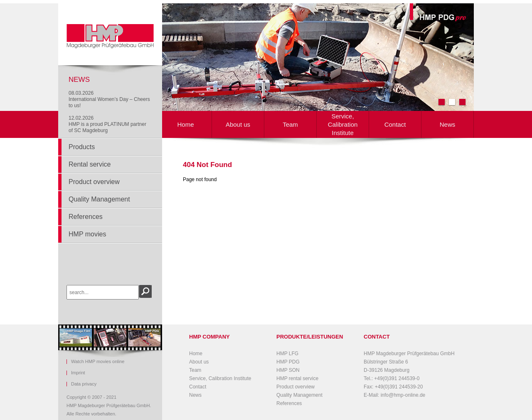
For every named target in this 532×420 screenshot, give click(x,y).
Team (290, 124)
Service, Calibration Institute (343, 124)
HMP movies (87, 234)
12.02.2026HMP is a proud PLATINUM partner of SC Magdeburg (107, 124)
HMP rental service (297, 378)
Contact (395, 124)
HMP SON (288, 370)
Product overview (94, 182)
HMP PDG (288, 362)
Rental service (90, 164)
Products (82, 147)
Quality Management (99, 199)
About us (238, 124)
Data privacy (84, 384)
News (448, 124)
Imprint (78, 373)
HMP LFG (287, 354)
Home (185, 124)
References (86, 217)
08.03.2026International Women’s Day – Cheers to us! (109, 99)
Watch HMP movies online (98, 362)
